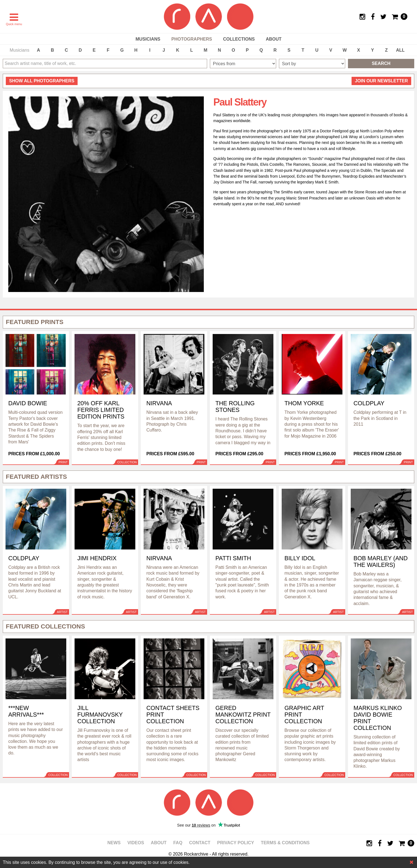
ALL (400, 50)
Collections (239, 39)
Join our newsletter (381, 81)
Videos (136, 843)
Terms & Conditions (285, 843)
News (114, 843)
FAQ (178, 843)
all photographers (42, 81)
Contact (200, 843)
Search (381, 63)
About (274, 39)
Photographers (192, 39)
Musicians (148, 39)
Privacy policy (236, 843)
